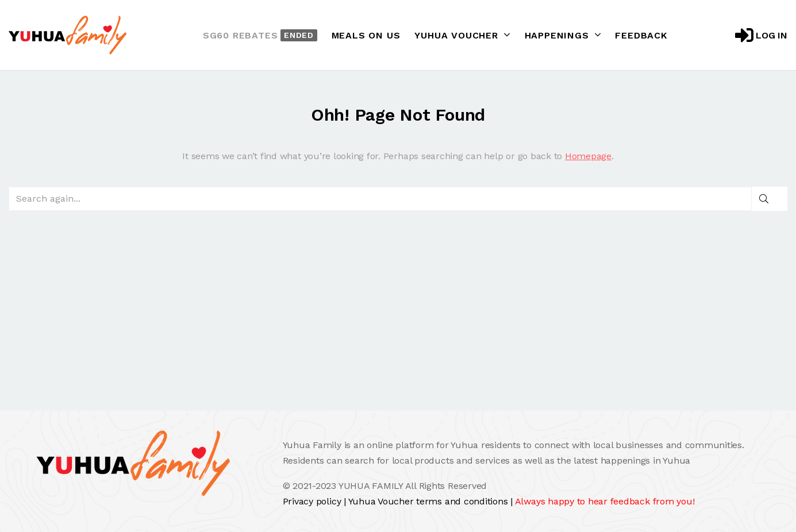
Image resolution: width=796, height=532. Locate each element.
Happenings (563, 35)
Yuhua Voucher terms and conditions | (432, 501)
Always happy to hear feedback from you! (605, 501)
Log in (761, 35)
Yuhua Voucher (462, 35)
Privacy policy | (316, 501)
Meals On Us (366, 35)
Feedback (641, 35)
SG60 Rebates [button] (260, 35)
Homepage (588, 156)
